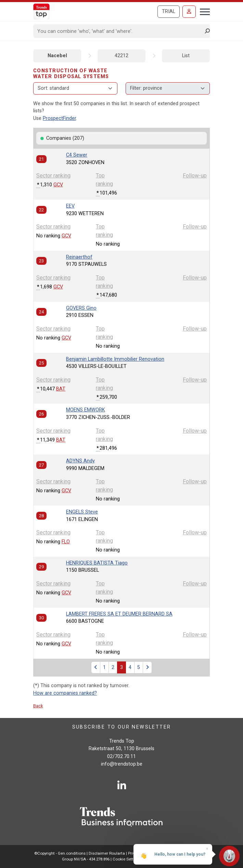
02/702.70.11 (121, 757)
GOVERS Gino (81, 308)
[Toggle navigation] (203, 11)
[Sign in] (189, 12)
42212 (121, 56)
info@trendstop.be (122, 764)
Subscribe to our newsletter (122, 727)
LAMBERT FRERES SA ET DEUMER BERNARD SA (119, 614)
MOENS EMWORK (86, 410)
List (186, 56)
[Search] (119, 31)
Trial (169, 11)
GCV (58, 185)
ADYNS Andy (80, 461)
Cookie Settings (127, 859)
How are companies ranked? (65, 693)
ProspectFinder (59, 118)
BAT (61, 389)
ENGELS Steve (82, 512)
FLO (66, 542)
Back (38, 706)
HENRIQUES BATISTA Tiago (97, 563)
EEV (70, 206)
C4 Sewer (77, 155)
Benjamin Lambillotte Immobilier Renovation (115, 359)
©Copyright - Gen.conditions (60, 853)
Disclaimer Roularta (107, 853)
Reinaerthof (79, 257)
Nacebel (57, 56)
